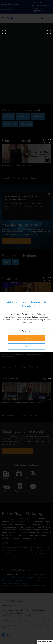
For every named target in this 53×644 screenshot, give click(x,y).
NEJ (26, 347)
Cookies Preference (45, 642)
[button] (4, 32)
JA (27, 338)
